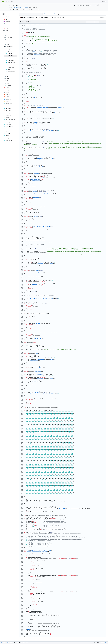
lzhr (13, 5)
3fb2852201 (30, 17)
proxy (47, 14)
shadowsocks (52, 14)
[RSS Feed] (75, 5)
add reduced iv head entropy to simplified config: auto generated (49, 17)
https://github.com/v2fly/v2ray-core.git (21, 8)
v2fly (16, 5)
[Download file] (101, 22)
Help (12, 2)
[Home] (3, 2)
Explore (8, 2)
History (97, 22)
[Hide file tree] (3, 14)
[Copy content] (104, 22)
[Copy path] (63, 14)
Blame (92, 22)
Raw (88, 22)
